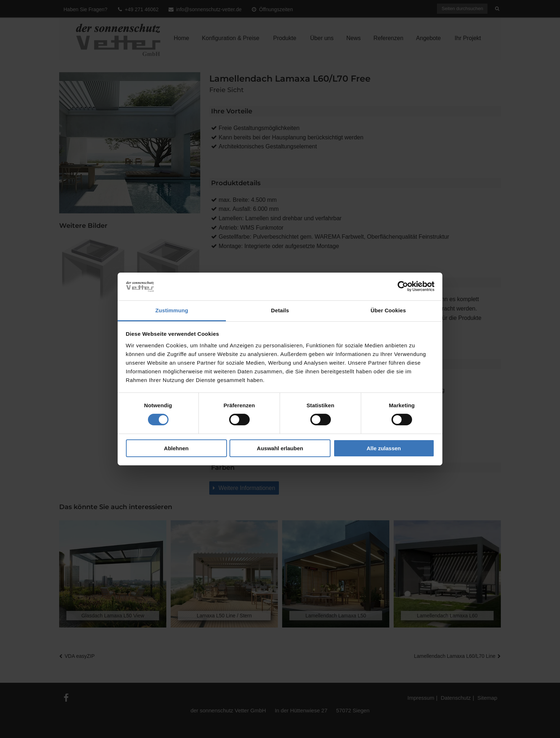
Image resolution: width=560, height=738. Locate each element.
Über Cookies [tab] (388, 310)
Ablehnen (176, 448)
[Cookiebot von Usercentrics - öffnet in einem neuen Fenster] (403, 286)
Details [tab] (280, 310)
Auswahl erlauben (280, 448)
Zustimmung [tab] (172, 310)
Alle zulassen (384, 448)
